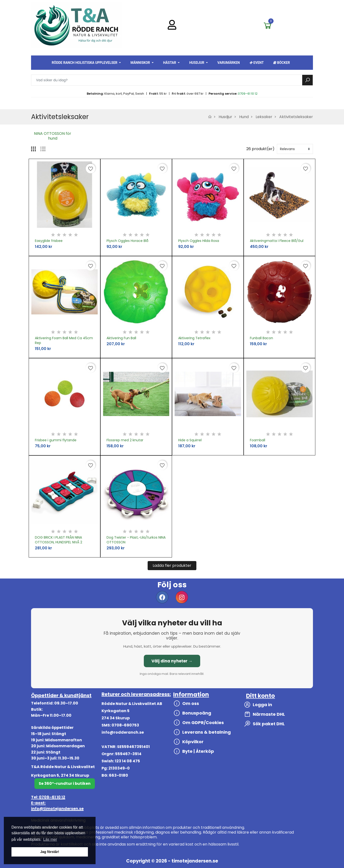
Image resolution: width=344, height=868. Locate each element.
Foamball (258, 440)
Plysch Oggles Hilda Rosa (199, 241)
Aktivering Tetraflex (194, 338)
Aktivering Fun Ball (121, 338)
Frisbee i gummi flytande (56, 440)
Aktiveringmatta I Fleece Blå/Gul (277, 241)
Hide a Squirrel (190, 440)
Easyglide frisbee (49, 241)
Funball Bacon (261, 338)
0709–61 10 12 (248, 94)
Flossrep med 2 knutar (125, 440)
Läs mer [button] (50, 839)
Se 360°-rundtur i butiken (65, 783)
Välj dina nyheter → (172, 661)
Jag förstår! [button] (50, 852)
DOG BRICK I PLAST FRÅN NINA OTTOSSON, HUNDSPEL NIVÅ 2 (59, 540)
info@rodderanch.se (123, 732)
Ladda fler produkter (172, 565)
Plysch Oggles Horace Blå (127, 241)
